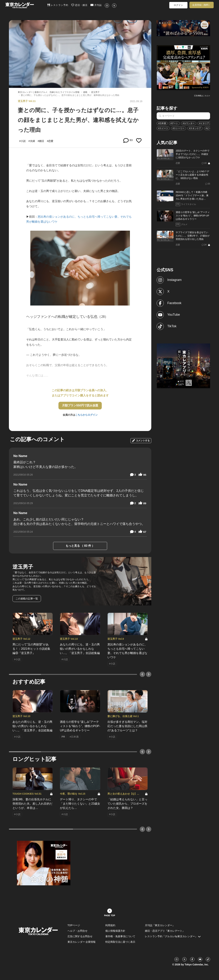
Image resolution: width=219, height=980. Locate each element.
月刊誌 (96, 5)
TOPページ (74, 925)
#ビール (209, 128)
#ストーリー (179, 128)
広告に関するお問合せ (80, 936)
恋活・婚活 (79, 5)
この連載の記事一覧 (27, 599)
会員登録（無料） (202, 5)
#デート (174, 123)
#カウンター (189, 123)
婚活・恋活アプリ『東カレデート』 (165, 931)
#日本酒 (162, 123)
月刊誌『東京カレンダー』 (160, 925)
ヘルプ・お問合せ (78, 931)
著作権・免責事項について (120, 936)
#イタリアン (205, 123)
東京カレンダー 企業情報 (82, 942)
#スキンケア (195, 128)
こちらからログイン (86, 415)
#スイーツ (163, 128)
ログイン (178, 5)
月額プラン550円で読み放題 (80, 405)
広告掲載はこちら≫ (202, 96)
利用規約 (110, 925)
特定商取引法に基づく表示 (120, 942)
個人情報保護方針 (115, 931)
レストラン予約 (58, 5)
